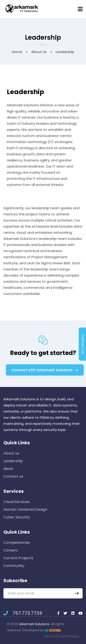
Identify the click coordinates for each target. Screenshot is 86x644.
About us (39, 52)
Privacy (73, 636)
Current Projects (18, 558)
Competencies (17, 543)
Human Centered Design (25, 509)
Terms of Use (54, 636)
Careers (11, 550)
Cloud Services (16, 502)
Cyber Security (17, 517)
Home (17, 52)
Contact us (13, 476)
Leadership (13, 461)
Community (14, 566)
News (8, 469)
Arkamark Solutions (34, 624)
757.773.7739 (23, 613)
